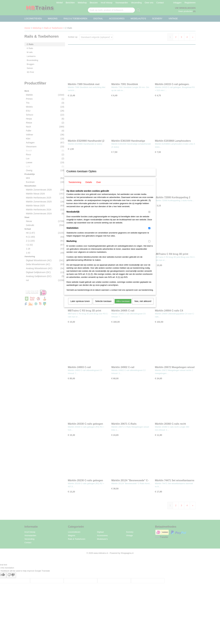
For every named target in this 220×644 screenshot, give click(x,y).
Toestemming (75, 186)
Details (89, 186)
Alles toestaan (123, 305)
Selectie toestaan (103, 305)
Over (99, 186)
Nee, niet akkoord (143, 305)
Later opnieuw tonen (80, 305)
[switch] (149, 216)
